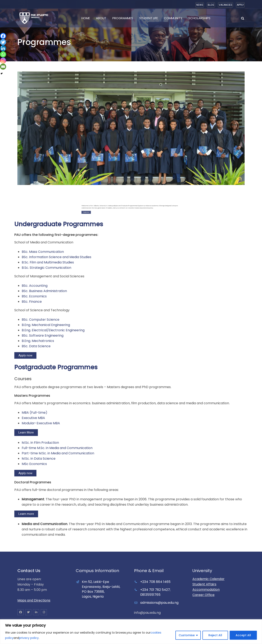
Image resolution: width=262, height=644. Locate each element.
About (101, 18)
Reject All (215, 635)
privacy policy (29, 638)
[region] (131, 632)
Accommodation (206, 590)
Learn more (26, 514)
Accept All (243, 635)
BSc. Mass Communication (43, 252)
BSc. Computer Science (41, 320)
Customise (187, 635)
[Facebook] (3, 36)
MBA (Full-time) (34, 413)
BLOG (211, 5)
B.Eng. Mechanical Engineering (46, 325)
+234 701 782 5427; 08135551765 (155, 592)
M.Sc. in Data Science (39, 459)
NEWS (200, 5)
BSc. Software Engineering (43, 335)
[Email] (3, 67)
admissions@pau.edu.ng (159, 603)
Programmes (123, 18)
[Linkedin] (3, 48)
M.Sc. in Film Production (40, 443)
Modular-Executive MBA (41, 423)
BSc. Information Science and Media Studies (56, 257)
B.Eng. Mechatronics (38, 341)
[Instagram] (3, 60)
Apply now (25, 355)
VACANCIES (225, 5)
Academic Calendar (208, 579)
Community (173, 18)
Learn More (26, 432)
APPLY (240, 5)
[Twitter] (3, 42)
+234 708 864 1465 (155, 582)
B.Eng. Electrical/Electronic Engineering (53, 330)
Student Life (149, 18)
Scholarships (199, 18)
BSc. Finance (32, 302)
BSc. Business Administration (44, 291)
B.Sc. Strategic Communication (46, 268)
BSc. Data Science (36, 346)
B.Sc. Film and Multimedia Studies (48, 262)
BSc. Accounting (35, 286)
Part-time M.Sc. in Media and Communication (58, 453)
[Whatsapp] (3, 54)
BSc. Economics (34, 296)
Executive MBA (33, 418)
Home (86, 18)
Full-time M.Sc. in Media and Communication (57, 448)
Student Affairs (204, 584)
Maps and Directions (34, 600)
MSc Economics (34, 464)
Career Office (203, 595)
